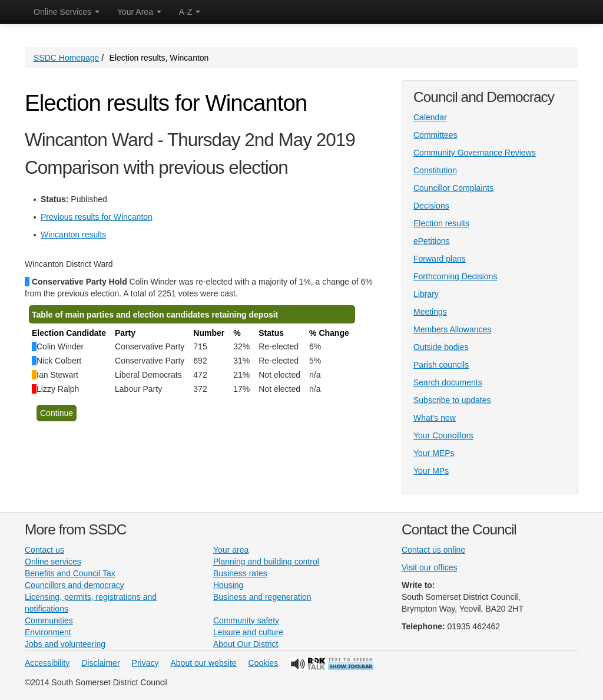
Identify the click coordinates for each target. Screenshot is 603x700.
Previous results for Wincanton (97, 217)
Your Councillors (443, 435)
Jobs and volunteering (65, 644)
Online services (53, 562)
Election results (441, 223)
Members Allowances (452, 329)
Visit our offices (429, 567)
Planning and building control (266, 562)
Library (426, 294)
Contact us (44, 550)
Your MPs (431, 471)
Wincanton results (73, 235)
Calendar (430, 117)
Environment (48, 632)
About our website (204, 663)
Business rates (240, 573)
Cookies (264, 663)
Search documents (448, 382)
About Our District (246, 644)
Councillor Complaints (453, 188)
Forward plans (440, 259)
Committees (435, 135)
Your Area (139, 12)
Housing (228, 585)
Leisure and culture (248, 632)
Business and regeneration (262, 597)
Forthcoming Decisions (455, 276)
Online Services (67, 12)
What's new (435, 418)
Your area (231, 550)
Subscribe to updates (452, 400)
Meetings (430, 312)
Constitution (435, 170)
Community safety (246, 620)
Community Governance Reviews (475, 153)
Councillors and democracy (74, 585)
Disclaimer (100, 663)
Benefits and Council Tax (70, 573)
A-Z (190, 12)
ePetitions (431, 241)
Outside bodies (441, 347)
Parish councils (441, 365)
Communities (49, 620)
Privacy (145, 663)
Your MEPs (434, 453)
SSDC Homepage (66, 58)
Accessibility (47, 663)
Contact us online (433, 550)
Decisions (431, 206)
